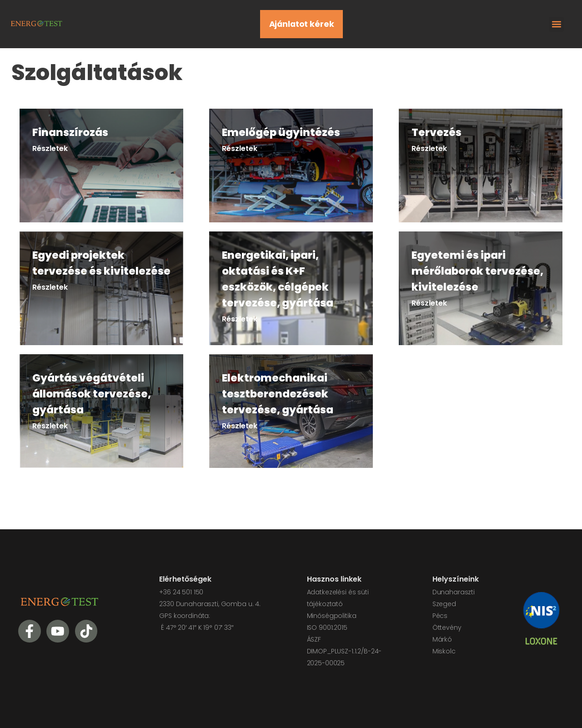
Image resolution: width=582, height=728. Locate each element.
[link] (101, 166)
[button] (556, 24)
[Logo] (36, 23)
